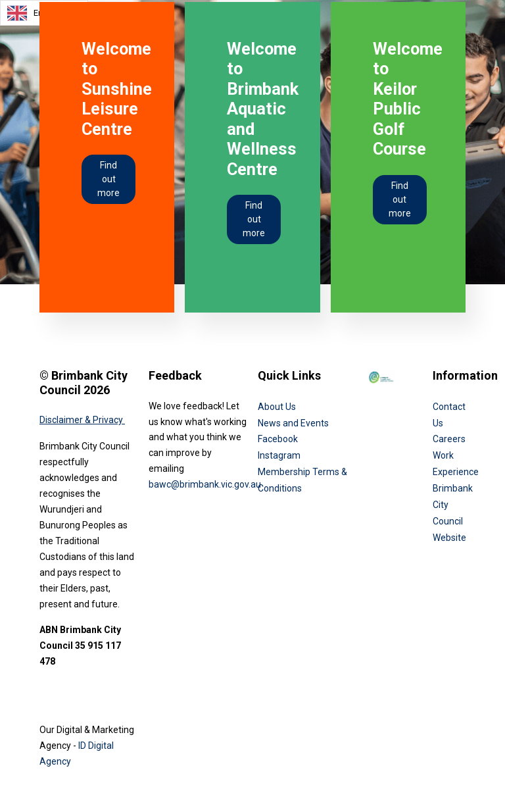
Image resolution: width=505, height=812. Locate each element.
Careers (449, 439)
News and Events (293, 423)
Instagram (279, 455)
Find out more (108, 179)
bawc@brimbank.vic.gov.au (205, 484)
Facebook (278, 439)
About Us (277, 407)
